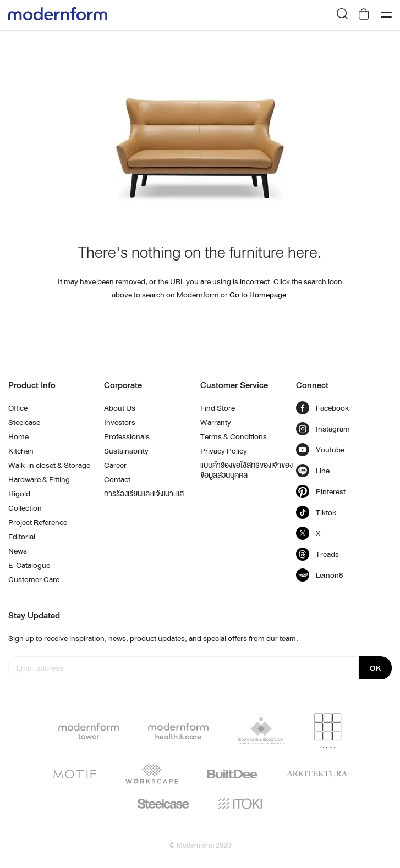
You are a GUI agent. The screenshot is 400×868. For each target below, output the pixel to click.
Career (115, 465)
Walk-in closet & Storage (49, 465)
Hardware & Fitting (39, 479)
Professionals (127, 436)
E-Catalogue (29, 565)
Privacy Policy (224, 451)
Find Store (218, 408)
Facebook (322, 408)
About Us (120, 408)
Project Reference (38, 522)
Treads (317, 554)
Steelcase (24, 422)
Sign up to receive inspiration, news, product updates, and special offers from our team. (153, 638)
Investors (120, 422)
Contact (117, 479)
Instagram (323, 429)
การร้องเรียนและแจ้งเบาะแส (144, 494)
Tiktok (316, 512)
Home (18, 436)
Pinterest (321, 491)
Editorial (22, 537)
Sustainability (126, 451)
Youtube (320, 450)
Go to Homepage (258, 295)
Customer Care (34, 579)
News (18, 551)
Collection (25, 508)
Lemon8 (320, 575)
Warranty (216, 422)
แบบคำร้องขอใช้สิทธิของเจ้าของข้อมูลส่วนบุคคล (246, 470)
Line (313, 471)
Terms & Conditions (234, 436)
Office (18, 408)
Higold (19, 494)
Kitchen (21, 451)
